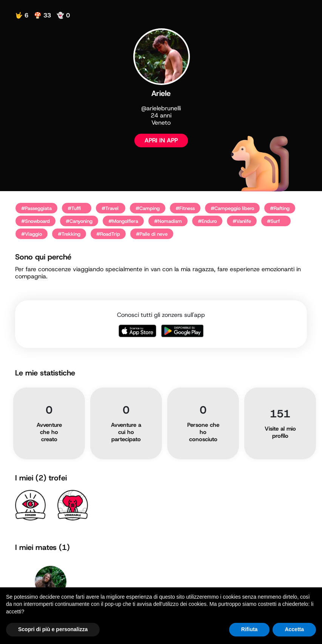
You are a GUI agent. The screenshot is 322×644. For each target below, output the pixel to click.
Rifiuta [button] (250, 629)
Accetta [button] (294, 629)
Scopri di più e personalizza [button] (53, 629)
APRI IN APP (161, 140)
